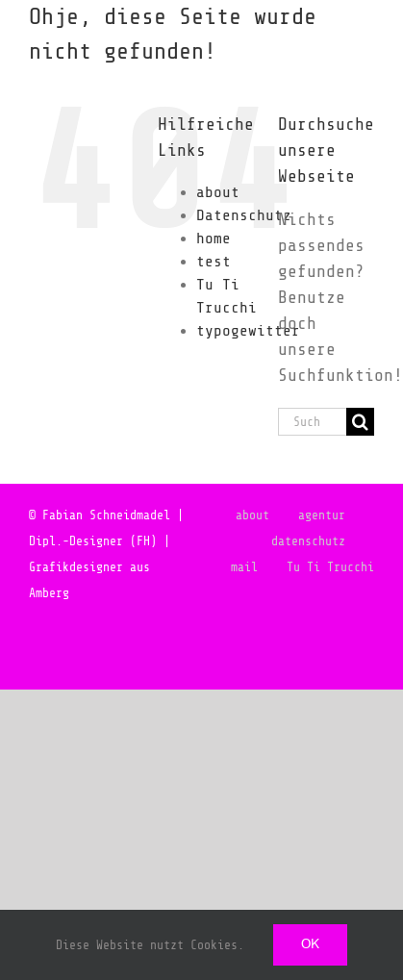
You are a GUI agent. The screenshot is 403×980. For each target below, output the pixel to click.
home (214, 239)
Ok (310, 944)
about (218, 192)
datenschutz (308, 541)
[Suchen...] (312, 422)
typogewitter (248, 331)
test (214, 262)
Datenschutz (244, 215)
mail (244, 567)
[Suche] (360, 422)
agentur (322, 515)
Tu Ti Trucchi (330, 567)
